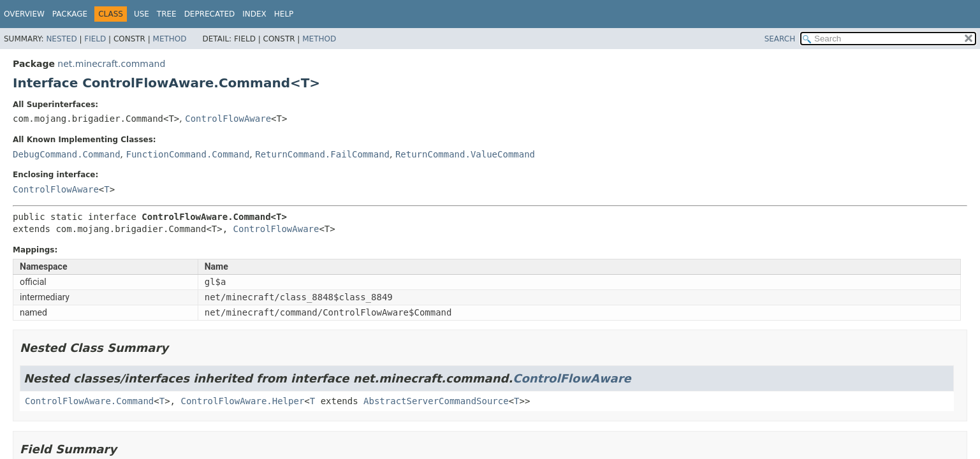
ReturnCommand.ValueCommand (465, 154)
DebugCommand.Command (67, 154)
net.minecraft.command (111, 64)
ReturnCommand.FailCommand (322, 154)
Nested (61, 39)
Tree (167, 14)
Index (254, 14)
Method (170, 39)
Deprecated (210, 14)
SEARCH (780, 39)
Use (142, 14)
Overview (24, 14)
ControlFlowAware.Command (89, 401)
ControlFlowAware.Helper (242, 401)
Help (284, 14)
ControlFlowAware (228, 119)
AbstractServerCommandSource (436, 401)
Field (95, 39)
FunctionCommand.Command (187, 154)
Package (70, 14)
